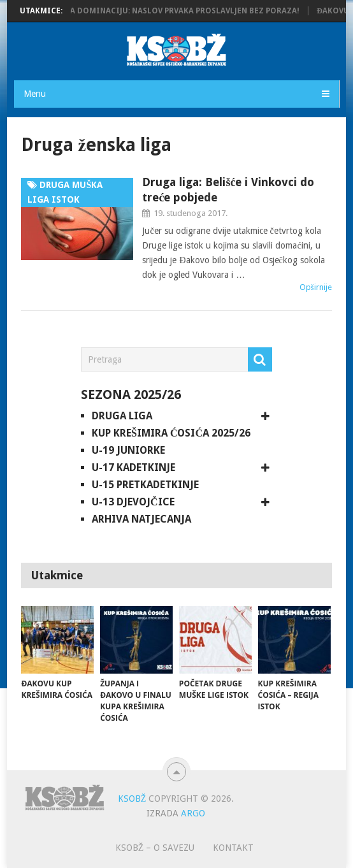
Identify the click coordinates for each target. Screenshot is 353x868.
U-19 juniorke (128, 450)
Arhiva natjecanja (141, 519)
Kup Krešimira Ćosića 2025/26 (171, 433)
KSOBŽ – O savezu (155, 848)
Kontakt (233, 848)
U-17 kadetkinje (133, 467)
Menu (35, 94)
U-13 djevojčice (133, 502)
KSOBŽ (132, 799)
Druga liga (122, 416)
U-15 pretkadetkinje (145, 485)
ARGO (193, 813)
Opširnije (316, 287)
